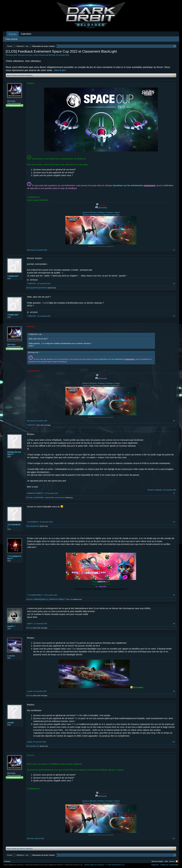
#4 (174, 421)
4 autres (71, 599)
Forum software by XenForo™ (63, 865)
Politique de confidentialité (169, 865)
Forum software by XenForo (23, 865)
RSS (177, 861)
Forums (13, 34)
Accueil (172, 861)
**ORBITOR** (13, 276)
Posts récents (11, 39)
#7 (174, 595)
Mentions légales (157, 861)
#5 (174, 493)
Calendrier (26, 34)
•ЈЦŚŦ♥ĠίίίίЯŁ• (39, 498)
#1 (174, 250)
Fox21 (37, 526)
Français (7, 861)
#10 (174, 742)
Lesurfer (11, 656)
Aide (166, 861)
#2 (174, 284)
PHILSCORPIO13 (41, 288)
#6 (174, 522)
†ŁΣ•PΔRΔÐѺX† (14, 526)
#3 (174, 316)
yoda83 (11, 723)
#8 (174, 624)
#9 (174, 691)
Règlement (155, 865)
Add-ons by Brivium (105, 865)
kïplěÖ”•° (11, 626)
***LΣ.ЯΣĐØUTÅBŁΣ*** (14, 557)
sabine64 (48, 498)
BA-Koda (52, 55)
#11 (174, 838)
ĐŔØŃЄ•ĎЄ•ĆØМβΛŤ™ (14, 453)
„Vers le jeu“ (60, 70)
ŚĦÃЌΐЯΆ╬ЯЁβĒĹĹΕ (41, 599)
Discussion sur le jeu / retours (28, 55)
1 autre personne (60, 498)
